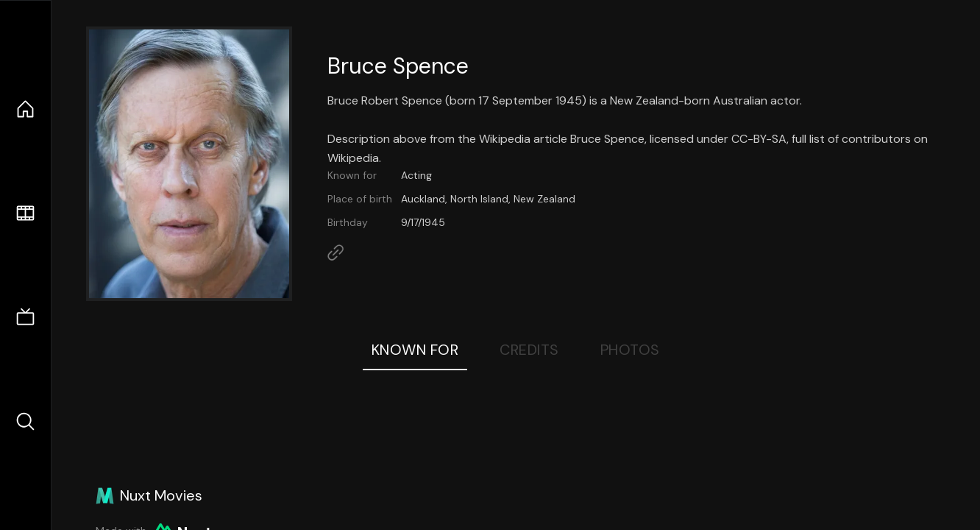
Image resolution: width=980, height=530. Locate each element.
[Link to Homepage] (335, 252)
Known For (415, 350)
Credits (529, 350)
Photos (630, 350)
